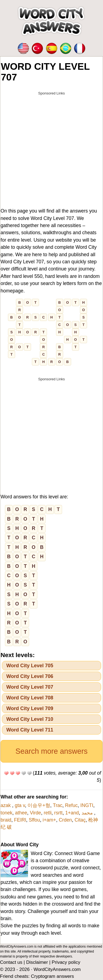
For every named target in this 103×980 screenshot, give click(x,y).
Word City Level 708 (30, 698)
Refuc (71, 805)
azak (6, 805)
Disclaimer (37, 962)
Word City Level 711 (30, 730)
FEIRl (20, 820)
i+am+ (49, 820)
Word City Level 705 (30, 666)
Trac (58, 805)
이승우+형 (39, 805)
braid (6, 820)
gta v (20, 805)
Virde (36, 813)
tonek (6, 813)
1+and (72, 813)
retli (48, 813)
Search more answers (51, 751)
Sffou (34, 820)
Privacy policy (66, 962)
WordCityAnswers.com (57, 969)
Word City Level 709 (30, 708)
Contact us (11, 962)
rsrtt (58, 813)
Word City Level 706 (30, 676)
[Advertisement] (51, 150)
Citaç (80, 820)
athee (21, 813)
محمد (88, 813)
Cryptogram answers (52, 976)
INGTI (87, 805)
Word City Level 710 (30, 719)
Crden (65, 820)
